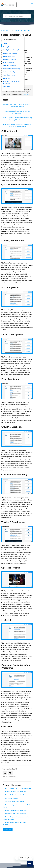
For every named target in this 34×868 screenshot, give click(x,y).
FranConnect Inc (6, 30)
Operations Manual (9, 124)
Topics (5, 44)
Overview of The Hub (11, 798)
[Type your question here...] (17, 16)
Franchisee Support (17, 113)
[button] (32, 4)
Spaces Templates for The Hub (14, 801)
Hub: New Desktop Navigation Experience (18, 788)
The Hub (27, 30)
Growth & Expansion (8, 118)
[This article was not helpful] (10, 773)
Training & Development (17, 120)
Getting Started (7, 104)
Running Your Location (17, 107)
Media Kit (20, 124)
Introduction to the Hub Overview (15, 814)
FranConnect (18, 30)
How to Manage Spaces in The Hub (16, 810)
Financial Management (23, 111)
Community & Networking (24, 118)
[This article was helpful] (5, 773)
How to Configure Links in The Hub (16, 791)
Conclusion (7, 86)
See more (8, 830)
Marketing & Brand (9, 111)
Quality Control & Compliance (22, 104)
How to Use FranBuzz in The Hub (15, 795)
